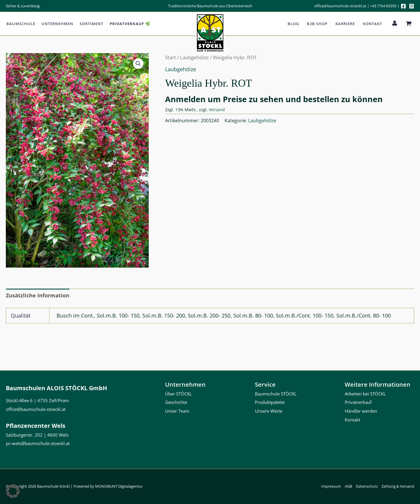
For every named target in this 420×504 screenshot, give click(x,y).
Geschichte (176, 402)
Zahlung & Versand (398, 486)
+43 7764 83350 (383, 6)
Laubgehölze (194, 57)
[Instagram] (412, 6)
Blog (294, 24)
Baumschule (20, 24)
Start (170, 57)
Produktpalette (270, 402)
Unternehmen (56, 24)
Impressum (331, 486)
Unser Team (177, 411)
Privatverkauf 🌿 (128, 24)
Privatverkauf (358, 402)
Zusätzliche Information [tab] (38, 295)
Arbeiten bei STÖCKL (365, 394)
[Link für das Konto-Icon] (395, 23)
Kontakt (373, 24)
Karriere (346, 24)
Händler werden (361, 411)
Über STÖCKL (178, 394)
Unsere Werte (269, 411)
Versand (217, 110)
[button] (138, 64)
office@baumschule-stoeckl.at (340, 6)
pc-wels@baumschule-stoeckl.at (38, 443)
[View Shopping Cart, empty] (409, 24)
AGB (348, 486)
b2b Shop (318, 24)
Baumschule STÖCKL (276, 394)
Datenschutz (367, 486)
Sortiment (90, 24)
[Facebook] (403, 6)
